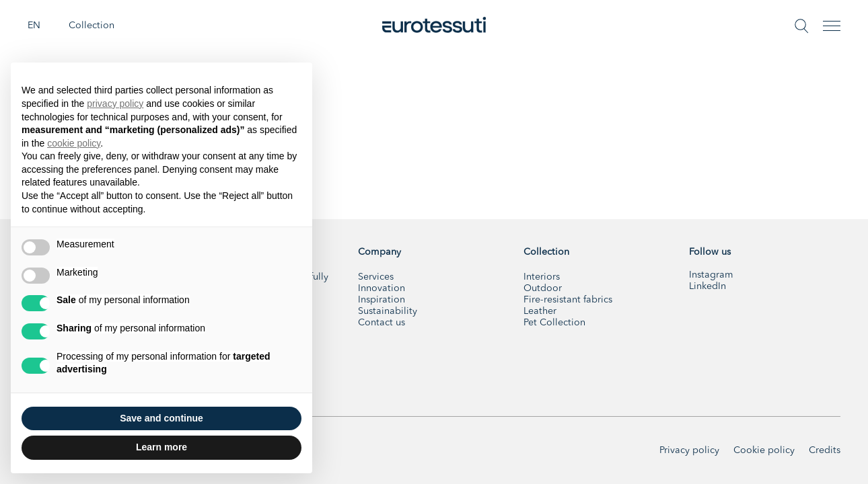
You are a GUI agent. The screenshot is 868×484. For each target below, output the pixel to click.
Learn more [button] (161, 447)
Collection (92, 26)
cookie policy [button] (74, 143)
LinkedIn (708, 286)
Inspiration (382, 300)
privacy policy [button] (115, 104)
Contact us (382, 323)
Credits (825, 450)
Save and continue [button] (161, 418)
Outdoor (543, 288)
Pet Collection (554, 323)
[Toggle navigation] (832, 26)
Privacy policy (689, 450)
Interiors (542, 277)
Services (376, 277)
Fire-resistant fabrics (568, 300)
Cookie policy (764, 450)
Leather (540, 311)
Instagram (711, 275)
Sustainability (388, 311)
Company (379, 252)
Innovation (382, 288)
